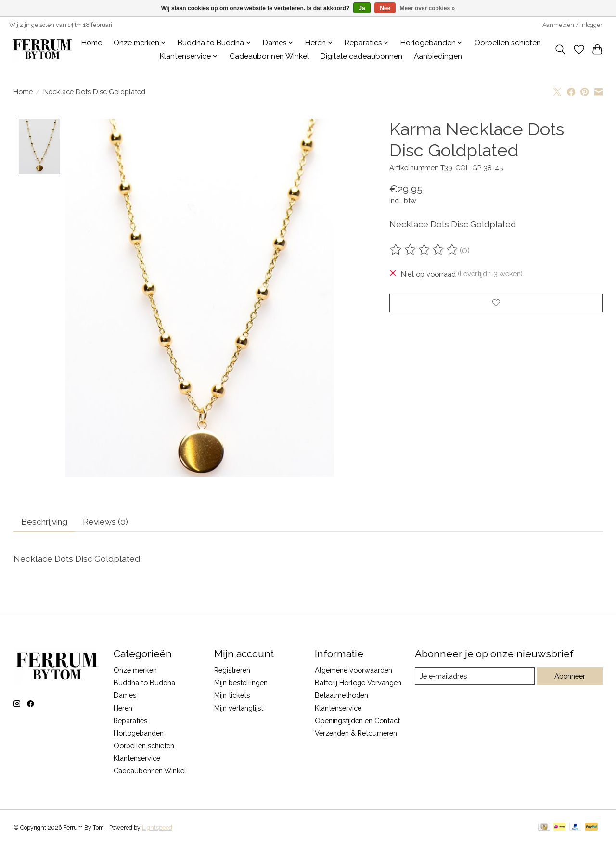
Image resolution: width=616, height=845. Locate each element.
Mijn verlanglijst (239, 709)
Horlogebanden (139, 734)
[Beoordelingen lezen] (424, 250)
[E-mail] (474, 677)
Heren (123, 709)
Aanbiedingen (438, 56)
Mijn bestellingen (241, 684)
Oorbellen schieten (508, 43)
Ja (362, 8)
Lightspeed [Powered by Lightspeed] (157, 829)
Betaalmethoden (341, 696)
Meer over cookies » (428, 8)
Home (92, 43)
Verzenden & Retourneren (356, 734)
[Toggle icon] (560, 50)
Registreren (232, 671)
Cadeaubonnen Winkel (269, 56)
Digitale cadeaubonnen (361, 56)
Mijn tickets (232, 696)
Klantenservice (137, 759)
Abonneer (570, 677)
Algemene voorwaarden (353, 671)
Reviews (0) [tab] (109, 522)
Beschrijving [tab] (46, 522)
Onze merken (135, 671)
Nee (385, 8)
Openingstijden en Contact (357, 721)
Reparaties (130, 721)
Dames (125, 696)
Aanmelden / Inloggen (573, 25)
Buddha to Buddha (144, 684)
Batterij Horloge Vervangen (358, 684)
